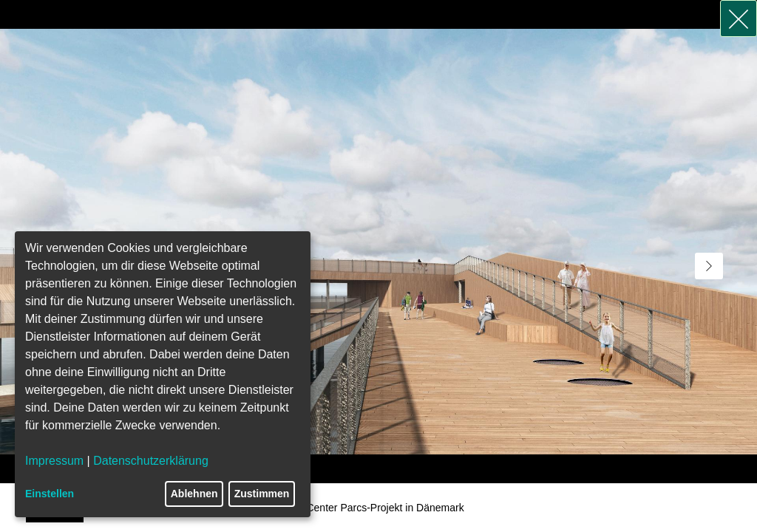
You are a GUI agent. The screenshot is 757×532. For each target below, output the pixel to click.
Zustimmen (262, 494)
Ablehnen (194, 494)
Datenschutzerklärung (151, 461)
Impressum (54, 461)
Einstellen (50, 494)
